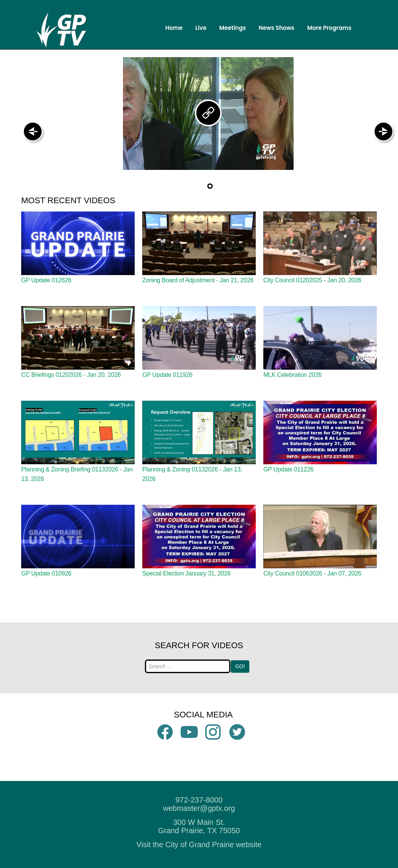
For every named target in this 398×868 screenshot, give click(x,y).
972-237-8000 (199, 800)
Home (174, 28)
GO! (240, 666)
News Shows (277, 28)
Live (201, 28)
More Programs (329, 28)
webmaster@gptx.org (199, 808)
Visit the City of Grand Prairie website (199, 845)
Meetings (233, 28)
